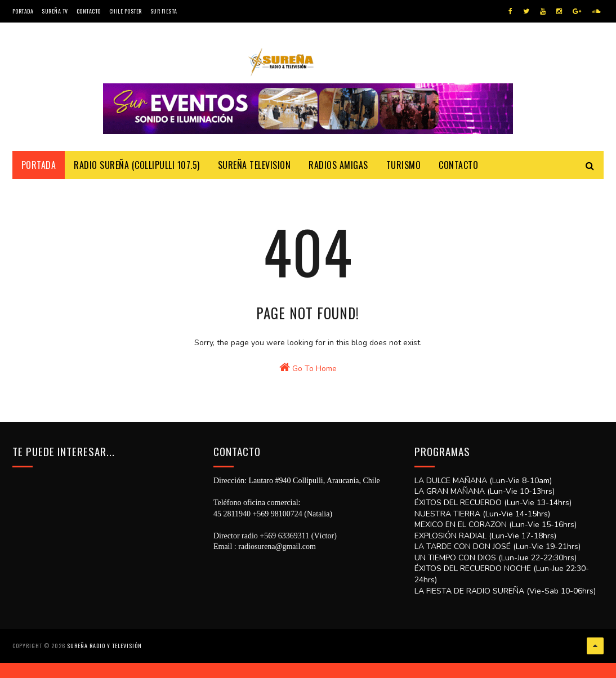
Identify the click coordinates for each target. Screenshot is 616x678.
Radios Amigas (338, 175)
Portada (23, 11)
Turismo (404, 175)
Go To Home (308, 409)
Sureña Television (255, 175)
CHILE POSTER (126, 11)
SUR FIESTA (164, 11)
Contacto (89, 11)
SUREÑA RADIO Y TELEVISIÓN (104, 664)
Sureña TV (55, 11)
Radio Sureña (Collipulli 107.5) (137, 175)
